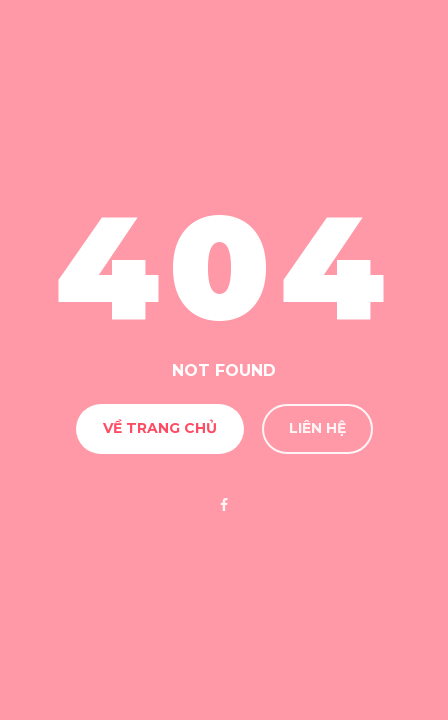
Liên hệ (317, 428)
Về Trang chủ (160, 428)
